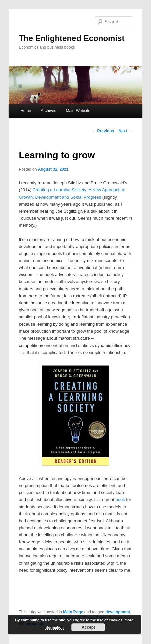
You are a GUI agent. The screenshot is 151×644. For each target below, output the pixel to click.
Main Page (73, 612)
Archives (48, 111)
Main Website (78, 111)
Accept (88, 627)
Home (26, 111)
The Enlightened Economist (71, 38)
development (118, 612)
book (120, 499)
